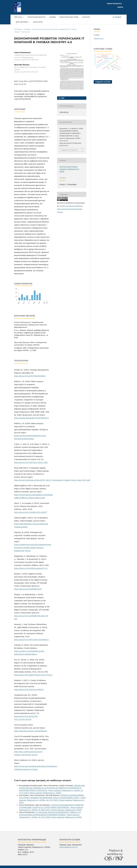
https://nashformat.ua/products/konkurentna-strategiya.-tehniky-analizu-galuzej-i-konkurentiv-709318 (33, 548)
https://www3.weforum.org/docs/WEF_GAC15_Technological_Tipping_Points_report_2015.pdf (52, 480)
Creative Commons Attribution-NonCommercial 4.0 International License (70, 209)
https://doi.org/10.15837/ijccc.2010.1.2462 (31, 462)
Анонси (86, 17)
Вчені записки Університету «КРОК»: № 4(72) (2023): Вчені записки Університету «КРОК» (51, 792)
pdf (62, 98)
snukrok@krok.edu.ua (68, 847)
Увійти (120, 7)
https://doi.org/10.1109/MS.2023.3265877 (31, 512)
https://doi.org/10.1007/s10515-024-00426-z (31, 640)
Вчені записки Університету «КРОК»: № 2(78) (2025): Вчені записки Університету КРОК (52, 800)
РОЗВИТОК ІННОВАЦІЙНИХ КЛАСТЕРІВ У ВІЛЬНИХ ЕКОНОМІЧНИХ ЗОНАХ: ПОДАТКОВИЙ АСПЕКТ (52, 796)
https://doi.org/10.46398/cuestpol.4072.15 (31, 568)
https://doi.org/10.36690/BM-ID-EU (28, 589)
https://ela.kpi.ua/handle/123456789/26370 (31, 418)
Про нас (18, 17)
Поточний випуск (37, 17)
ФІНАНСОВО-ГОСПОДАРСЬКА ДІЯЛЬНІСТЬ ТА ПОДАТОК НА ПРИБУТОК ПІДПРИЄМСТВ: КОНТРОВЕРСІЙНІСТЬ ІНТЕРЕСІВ (52, 788)
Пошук (117, 17)
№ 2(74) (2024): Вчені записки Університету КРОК (54, 29)
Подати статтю (103, 82)
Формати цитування (70, 150)
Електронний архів (69, 17)
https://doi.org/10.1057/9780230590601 (30, 376)
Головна (18, 29)
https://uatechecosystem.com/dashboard (31, 731)
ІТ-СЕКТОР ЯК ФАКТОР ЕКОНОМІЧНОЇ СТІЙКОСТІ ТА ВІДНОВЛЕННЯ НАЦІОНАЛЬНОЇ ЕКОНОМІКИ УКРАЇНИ (50, 813)
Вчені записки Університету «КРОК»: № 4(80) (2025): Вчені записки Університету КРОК (51, 809)
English (97, 35)
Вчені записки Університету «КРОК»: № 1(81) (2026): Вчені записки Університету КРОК (50, 816)
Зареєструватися (114, 3)
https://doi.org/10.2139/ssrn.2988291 (29, 689)
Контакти (38, 22)
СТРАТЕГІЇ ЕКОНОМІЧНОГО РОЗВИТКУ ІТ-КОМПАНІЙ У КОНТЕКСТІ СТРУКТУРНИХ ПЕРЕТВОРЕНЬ (51, 806)
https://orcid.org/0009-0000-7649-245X (26, 72)
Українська (99, 39)
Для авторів (22, 22)
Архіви (53, 17)
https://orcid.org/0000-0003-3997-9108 (26, 60)
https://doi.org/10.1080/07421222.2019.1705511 (33, 675)
